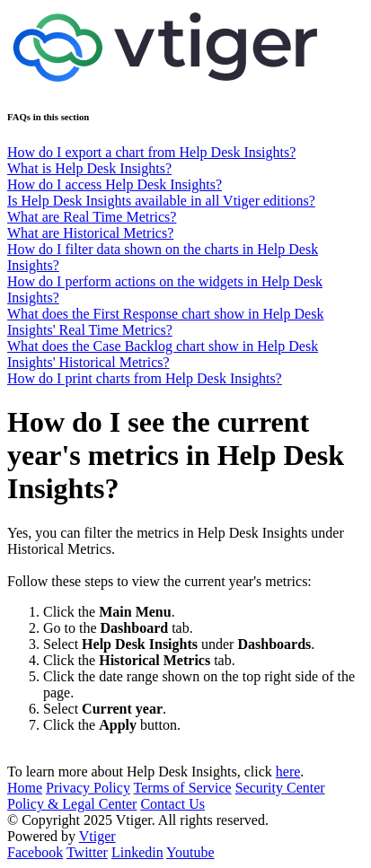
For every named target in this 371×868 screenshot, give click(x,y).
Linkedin (137, 852)
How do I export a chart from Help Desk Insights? (151, 152)
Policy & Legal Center (72, 804)
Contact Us (172, 804)
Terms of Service (183, 788)
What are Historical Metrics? (90, 233)
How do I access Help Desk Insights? (115, 184)
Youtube (190, 852)
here (288, 772)
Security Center (280, 788)
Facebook (35, 852)
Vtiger (97, 836)
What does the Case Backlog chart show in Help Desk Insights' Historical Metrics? (163, 354)
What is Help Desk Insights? (89, 168)
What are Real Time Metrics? (92, 217)
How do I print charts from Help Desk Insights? (145, 378)
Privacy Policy (88, 788)
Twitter (87, 852)
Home (25, 788)
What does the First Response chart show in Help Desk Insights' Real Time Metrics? (165, 322)
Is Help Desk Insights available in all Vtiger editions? (161, 201)
